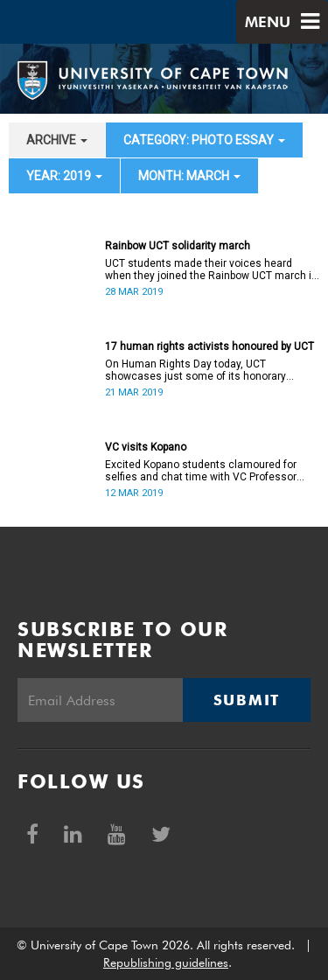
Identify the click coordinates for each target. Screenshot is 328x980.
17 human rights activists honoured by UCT (209, 346)
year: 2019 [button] (64, 176)
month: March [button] (189, 176)
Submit (247, 700)
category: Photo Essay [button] (204, 140)
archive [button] (57, 140)
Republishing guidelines (166, 962)
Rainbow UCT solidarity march (178, 246)
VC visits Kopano (146, 447)
